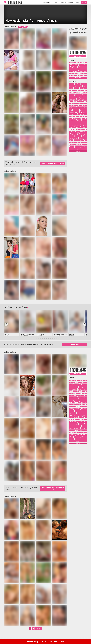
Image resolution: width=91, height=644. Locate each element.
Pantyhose (84, 125)
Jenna (84, 411)
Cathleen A (73, 393)
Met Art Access (74, 65)
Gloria (71, 406)
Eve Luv (77, 402)
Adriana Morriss (74, 380)
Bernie (75, 391)
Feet (80, 101)
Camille (84, 391)
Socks (71, 140)
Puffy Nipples (83, 129)
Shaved (71, 136)
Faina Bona (83, 402)
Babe (85, 86)
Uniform (71, 147)
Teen (85, 142)
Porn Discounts (73, 69)
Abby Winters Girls (74, 63)
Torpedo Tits (79, 145)
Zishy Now (73, 67)
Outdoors (83, 121)
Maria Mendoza (78, 430)
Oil (78, 121)
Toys (85, 145)
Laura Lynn (73, 422)
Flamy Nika (72, 404)
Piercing (77, 127)
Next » (38, 629)
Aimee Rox (83, 380)
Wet (84, 149)
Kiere (85, 417)
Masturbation (74, 116)
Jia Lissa (73, 413)
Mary (84, 432)
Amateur (71, 84)
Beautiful (76, 88)
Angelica (83, 387)
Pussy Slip (73, 132)
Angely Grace (73, 389)
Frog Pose (73, 106)
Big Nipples (83, 88)
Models (78, 2)
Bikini (85, 90)
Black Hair (72, 93)
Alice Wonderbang (74, 385)
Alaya (76, 383)
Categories (71, 2)
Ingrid (71, 411)
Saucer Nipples (83, 69)
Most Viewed (62, 2)
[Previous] (6, 324)
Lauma (84, 419)
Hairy (71, 110)
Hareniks (77, 409)
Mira (85, 439)
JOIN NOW (84, 2)
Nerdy (79, 119)
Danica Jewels (73, 398)
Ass (75, 86)
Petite (71, 127)
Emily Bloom (82, 400)
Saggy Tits (73, 134)
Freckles (84, 103)
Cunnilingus (72, 99)
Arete (85, 389)
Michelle (77, 437)
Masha (72, 435)
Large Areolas (74, 112)
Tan (85, 140)
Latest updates (46, 2)
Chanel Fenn (73, 396)
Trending (55, 2)
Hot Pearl (84, 409)
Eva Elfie (71, 402)
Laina (75, 419)
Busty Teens (78, 78)
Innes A (78, 411)
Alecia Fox (83, 383)
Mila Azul (84, 437)
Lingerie (73, 114)
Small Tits (83, 138)
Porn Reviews (73, 71)
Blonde (78, 93)
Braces (71, 95)
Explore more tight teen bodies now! (53, 489)
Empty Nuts (83, 71)
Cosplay (84, 97)
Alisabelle (84, 385)
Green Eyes (84, 108)
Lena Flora (83, 422)
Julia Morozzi (82, 413)
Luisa (71, 428)
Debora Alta (83, 398)
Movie (83, 116)
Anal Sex (78, 84)
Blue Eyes (84, 93)
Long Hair (82, 114)
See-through (82, 134)
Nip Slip (84, 119)
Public (77, 129)
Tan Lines (72, 142)
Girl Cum (71, 108)
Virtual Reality (74, 149)
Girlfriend (77, 108)
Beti (80, 391)
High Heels (76, 110)
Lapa (79, 419)
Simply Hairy (82, 76)
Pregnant (71, 129)
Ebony (71, 101)
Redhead (83, 132)
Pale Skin (73, 123)
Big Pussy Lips (73, 90)
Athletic (80, 86)
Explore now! (78, 56)
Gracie (71, 409)
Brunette (78, 95)
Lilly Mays (78, 426)
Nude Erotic (73, 76)
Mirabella (78, 441)
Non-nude (72, 121)
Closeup (78, 97)
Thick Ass (72, 145)
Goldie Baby (83, 406)
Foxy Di (79, 404)
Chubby (84, 95)
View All (78, 151)
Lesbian (83, 112)
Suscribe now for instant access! (53, 163)
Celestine (83, 393)
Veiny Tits (84, 147)
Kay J (81, 417)
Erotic (76, 101)
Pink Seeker (82, 67)
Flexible (78, 103)
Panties (83, 123)
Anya (80, 389)
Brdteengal (83, 63)
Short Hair (78, 136)
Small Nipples (74, 138)
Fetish (85, 101)
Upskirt (77, 147)
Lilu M (84, 426)
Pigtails (84, 127)
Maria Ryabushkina (75, 432)
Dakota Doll (82, 396)
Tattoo (79, 142)
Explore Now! (74, 344)
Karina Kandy (74, 415)
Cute (79, 99)
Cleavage (72, 97)
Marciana (84, 428)
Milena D (78, 439)
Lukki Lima (77, 428)
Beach (71, 88)
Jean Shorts (83, 110)
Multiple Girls (73, 119)
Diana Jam (73, 400)
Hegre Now (83, 65)
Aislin (71, 383)
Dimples (84, 99)
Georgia (84, 404)
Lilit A (71, 426)
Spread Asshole (78, 140)
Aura (70, 391)
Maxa (71, 437)
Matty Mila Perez (81, 435)
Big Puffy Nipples (82, 73)
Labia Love (72, 73)
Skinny (84, 136)
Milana (72, 439)
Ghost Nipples (82, 106)
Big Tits (80, 90)
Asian (71, 86)
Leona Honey (73, 424)
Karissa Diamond (74, 417)
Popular (25, 27)
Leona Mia (83, 424)
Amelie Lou (73, 387)
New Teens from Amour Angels (16, 307)
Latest (20, 27)
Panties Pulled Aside (74, 125)
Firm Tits (72, 103)
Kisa (70, 419)
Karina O (83, 415)
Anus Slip (84, 84)
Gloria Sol (76, 406)
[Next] (85, 324)
